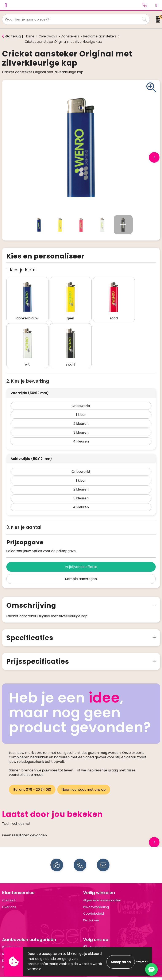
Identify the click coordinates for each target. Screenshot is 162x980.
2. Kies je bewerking (28, 369)
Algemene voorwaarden (102, 889)
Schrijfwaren (12, 942)
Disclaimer (91, 909)
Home (30, 36)
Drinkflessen (11, 935)
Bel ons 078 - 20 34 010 (32, 778)
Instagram (95, 935)
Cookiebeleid (93, 902)
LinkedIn (93, 942)
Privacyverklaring (96, 895)
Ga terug (13, 36)
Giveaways (48, 36)
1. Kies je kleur (21, 270)
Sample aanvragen (81, 567)
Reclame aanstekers (100, 36)
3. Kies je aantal (24, 516)
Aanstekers (70, 36)
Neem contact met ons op (84, 778)
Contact (9, 889)
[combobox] (71, 19)
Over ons (9, 895)
